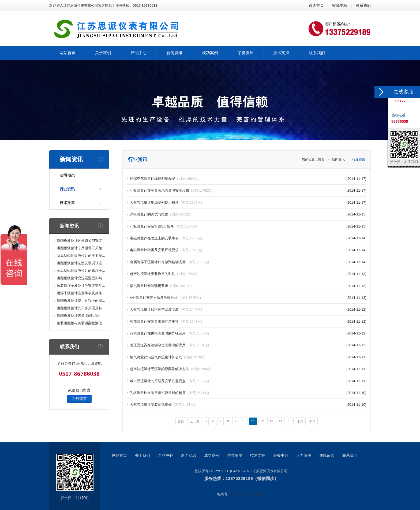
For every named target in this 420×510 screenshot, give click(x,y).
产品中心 (166, 455)
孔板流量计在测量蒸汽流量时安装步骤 (171, 190)
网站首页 (119, 455)
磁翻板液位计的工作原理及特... (81, 308)
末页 (312, 421)
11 (253, 421)
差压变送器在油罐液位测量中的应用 (169, 345)
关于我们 (142, 455)
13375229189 (239, 479)
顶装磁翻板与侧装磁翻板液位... (81, 323)
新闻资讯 (338, 159)
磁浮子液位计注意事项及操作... (81, 293)
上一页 (194, 421)
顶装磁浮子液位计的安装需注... (81, 286)
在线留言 (79, 399)
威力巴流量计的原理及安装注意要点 (169, 381)
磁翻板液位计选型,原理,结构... (80, 316)
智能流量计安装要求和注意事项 (166, 321)
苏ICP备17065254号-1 (248, 494)
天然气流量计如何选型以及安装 (166, 309)
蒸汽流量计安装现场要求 (161, 286)
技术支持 (258, 455)
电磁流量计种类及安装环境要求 (166, 250)
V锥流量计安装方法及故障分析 (165, 298)
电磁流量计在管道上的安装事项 (166, 238)
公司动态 (67, 175)
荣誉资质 (235, 455)
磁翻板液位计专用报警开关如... (81, 248)
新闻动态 (189, 455)
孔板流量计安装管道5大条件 (164, 226)
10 (244, 421)
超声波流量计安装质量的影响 (164, 274)
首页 (321, 159)
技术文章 (67, 203)
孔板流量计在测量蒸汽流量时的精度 (169, 393)
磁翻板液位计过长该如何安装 (79, 241)
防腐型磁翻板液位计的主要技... (81, 256)
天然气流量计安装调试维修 (162, 405)
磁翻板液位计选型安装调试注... (81, 263)
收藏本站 (340, 5)
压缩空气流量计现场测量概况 (164, 179)
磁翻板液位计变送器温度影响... (81, 278)
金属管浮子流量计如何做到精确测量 (169, 262)
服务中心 (281, 455)
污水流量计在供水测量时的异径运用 (169, 333)
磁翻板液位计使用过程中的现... (81, 301)
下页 (300, 421)
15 (290, 421)
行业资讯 (67, 189)
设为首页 (316, 5)
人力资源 (304, 455)
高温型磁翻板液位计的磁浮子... (81, 271)
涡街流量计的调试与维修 (161, 214)
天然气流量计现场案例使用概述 (166, 202)
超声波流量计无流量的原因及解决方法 (171, 369)
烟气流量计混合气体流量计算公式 (168, 357)
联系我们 (363, 5)
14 (281, 421)
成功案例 (212, 455)
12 (262, 421)
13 (271, 421)
